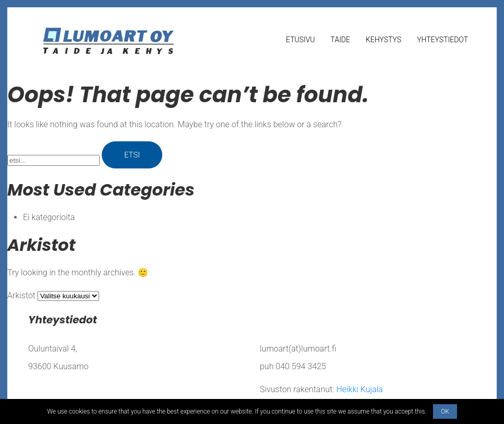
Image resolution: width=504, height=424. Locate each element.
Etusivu (301, 40)
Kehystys (383, 40)
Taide (340, 40)
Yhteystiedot (442, 40)
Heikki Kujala (359, 389)
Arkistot (21, 295)
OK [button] (445, 411)
